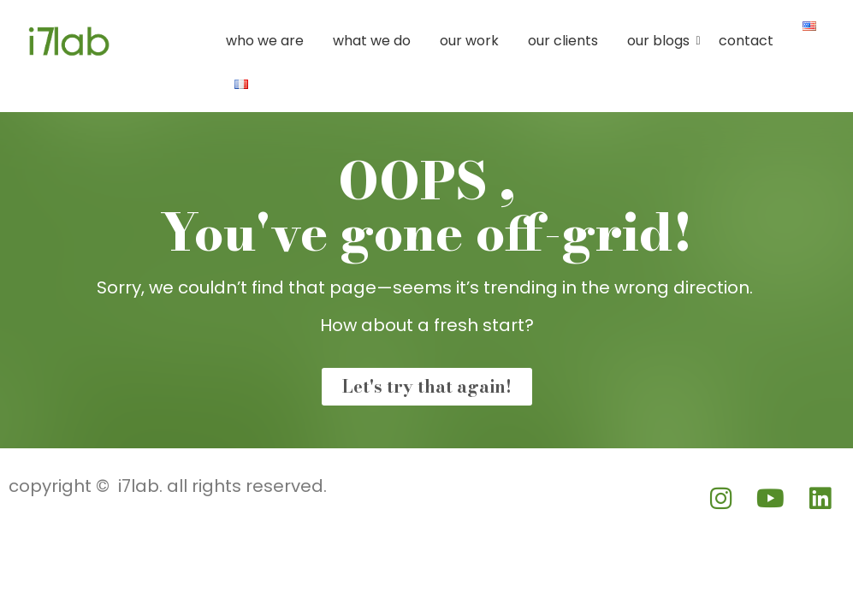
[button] (64, 36)
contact (746, 41)
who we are (265, 41)
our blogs (661, 41)
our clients (563, 41)
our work (469, 41)
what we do (372, 41)
